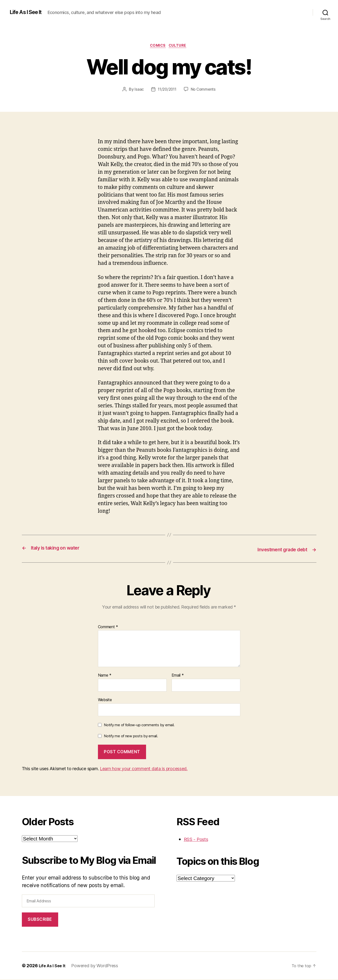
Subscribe (40, 920)
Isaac (138, 90)
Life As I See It (29, 12)
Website (105, 700)
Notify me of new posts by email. (131, 736)
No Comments (204, 90)
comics (157, 46)
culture (180, 46)
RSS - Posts (198, 839)
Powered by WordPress (97, 966)
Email (178, 676)
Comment (108, 627)
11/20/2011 (167, 90)
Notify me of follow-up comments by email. (139, 725)
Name (105, 676)
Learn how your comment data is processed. (144, 769)
